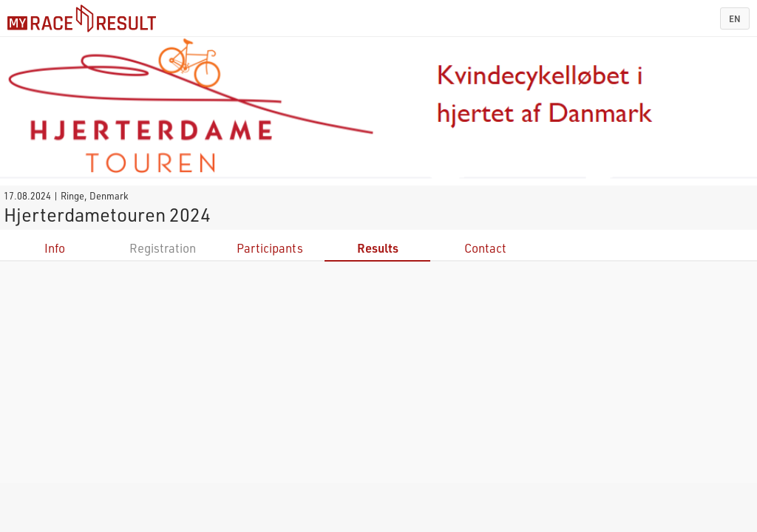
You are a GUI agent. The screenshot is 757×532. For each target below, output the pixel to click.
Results (378, 248)
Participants (270, 248)
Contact (485, 248)
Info (55, 248)
